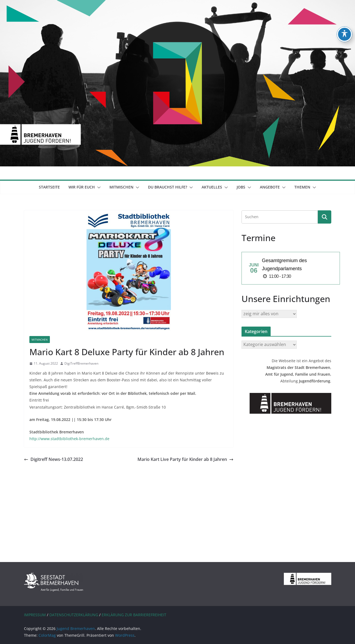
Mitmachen (40, 340)
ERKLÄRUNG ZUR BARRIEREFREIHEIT (134, 615)
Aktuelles (212, 187)
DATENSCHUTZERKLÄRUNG (74, 615)
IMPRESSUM (35, 615)
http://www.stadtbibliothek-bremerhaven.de (69, 439)
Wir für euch (82, 187)
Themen (302, 187)
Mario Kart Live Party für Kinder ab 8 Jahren (185, 459)
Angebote (270, 187)
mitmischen (121, 187)
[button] (98, 187)
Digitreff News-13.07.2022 (54, 459)
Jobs (241, 187)
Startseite (49, 187)
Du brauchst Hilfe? (168, 187)
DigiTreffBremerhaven (81, 363)
